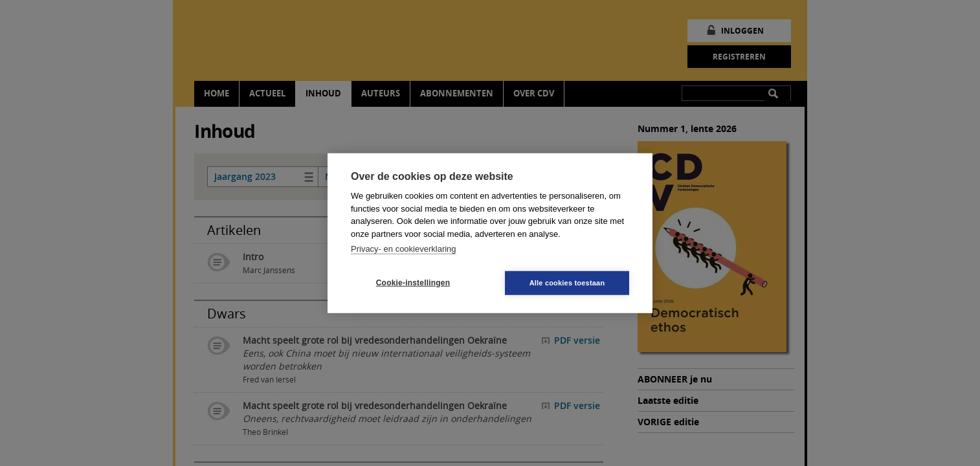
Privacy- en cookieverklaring (404, 249)
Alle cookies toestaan (567, 282)
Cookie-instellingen (413, 283)
